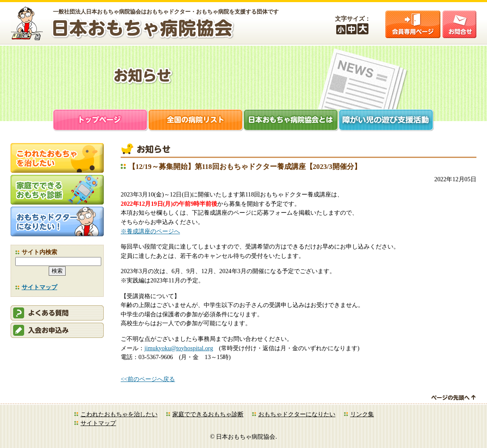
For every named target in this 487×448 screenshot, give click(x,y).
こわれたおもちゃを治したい (119, 414)
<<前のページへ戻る (148, 379)
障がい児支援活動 (386, 121)
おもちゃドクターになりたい (297, 414)
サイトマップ (39, 287)
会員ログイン (413, 24)
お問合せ (459, 24)
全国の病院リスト (196, 121)
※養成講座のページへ (150, 231)
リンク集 (362, 414)
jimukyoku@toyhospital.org (179, 348)
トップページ (101, 121)
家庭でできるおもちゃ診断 (208, 414)
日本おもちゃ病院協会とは (291, 121)
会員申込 (57, 330)
